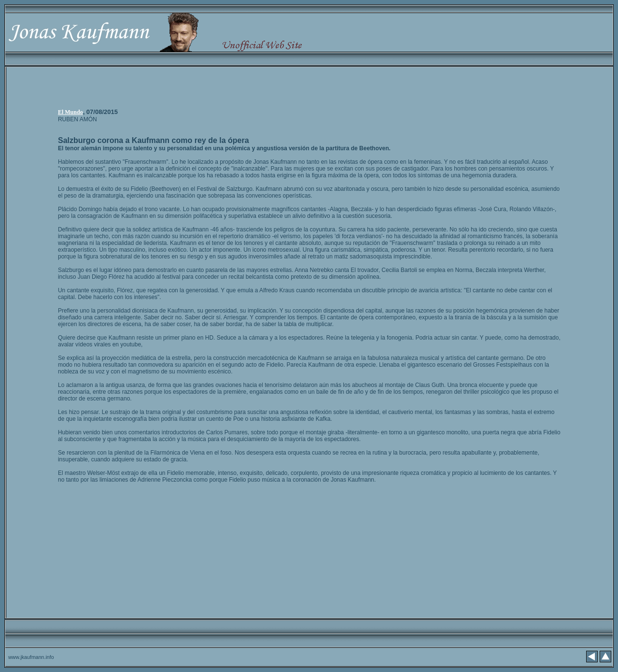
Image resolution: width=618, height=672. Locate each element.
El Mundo (70, 112)
